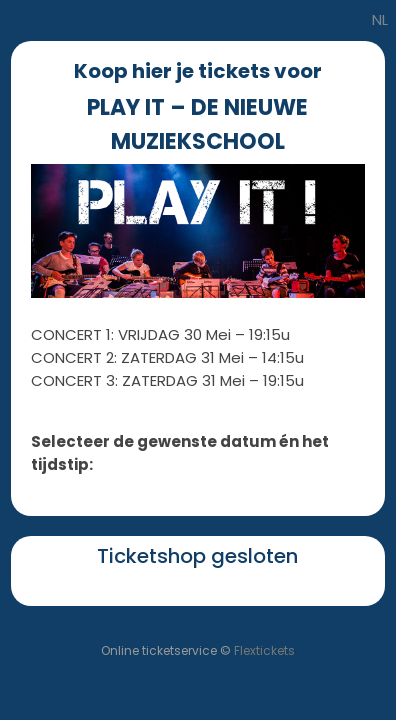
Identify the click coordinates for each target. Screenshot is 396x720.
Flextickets (264, 650)
